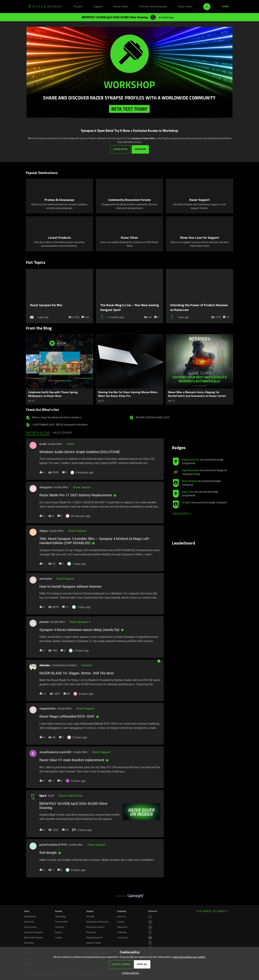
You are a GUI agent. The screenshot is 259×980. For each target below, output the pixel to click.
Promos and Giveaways (153, 7)
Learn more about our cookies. (189, 957)
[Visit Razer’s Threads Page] (150, 927)
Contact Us (122, 937)
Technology (60, 916)
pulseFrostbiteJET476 (53, 844)
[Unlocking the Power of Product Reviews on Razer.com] (200, 296)
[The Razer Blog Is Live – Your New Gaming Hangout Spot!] (130, 296)
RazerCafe (29, 921)
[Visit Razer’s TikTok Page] (150, 943)
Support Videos (93, 943)
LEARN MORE (120, 149)
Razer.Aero (188, 492)
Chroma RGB (61, 921)
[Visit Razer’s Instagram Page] (150, 922)
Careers (121, 921)
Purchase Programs (33, 932)
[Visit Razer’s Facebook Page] (150, 917)
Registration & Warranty (97, 921)
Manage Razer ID (94, 937)
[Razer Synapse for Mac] (59, 296)
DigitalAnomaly (191, 470)
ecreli (43, 444)
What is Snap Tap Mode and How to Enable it (57, 417)
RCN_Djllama (189, 481)
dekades (45, 665)
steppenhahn (48, 708)
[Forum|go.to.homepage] (44, 7)
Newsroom (122, 927)
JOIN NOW (140, 149)
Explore (59, 911)
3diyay (43, 531)
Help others (62, 433)
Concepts (59, 927)
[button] (130, 973)
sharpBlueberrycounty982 (55, 752)
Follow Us (153, 911)
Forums (78, 7)
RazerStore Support (95, 927)
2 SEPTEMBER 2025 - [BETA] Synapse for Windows (60, 425)
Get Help (90, 916)
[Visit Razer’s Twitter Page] (150, 932)
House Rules (121, 7)
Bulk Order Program (33, 937)
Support (98, 7)
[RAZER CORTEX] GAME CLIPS (153, 417)
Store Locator (30, 927)
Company (122, 911)
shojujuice (46, 487)
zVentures (122, 932)
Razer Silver (185, 7)
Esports (59, 932)
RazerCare (91, 932)
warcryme (46, 578)
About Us (121, 916)
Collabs (59, 937)
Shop (27, 911)
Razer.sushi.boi (191, 460)
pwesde (44, 622)
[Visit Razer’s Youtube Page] (150, 938)
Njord (43, 795)
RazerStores (30, 916)
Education (29, 943)
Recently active (38, 433)
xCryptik (187, 502)
